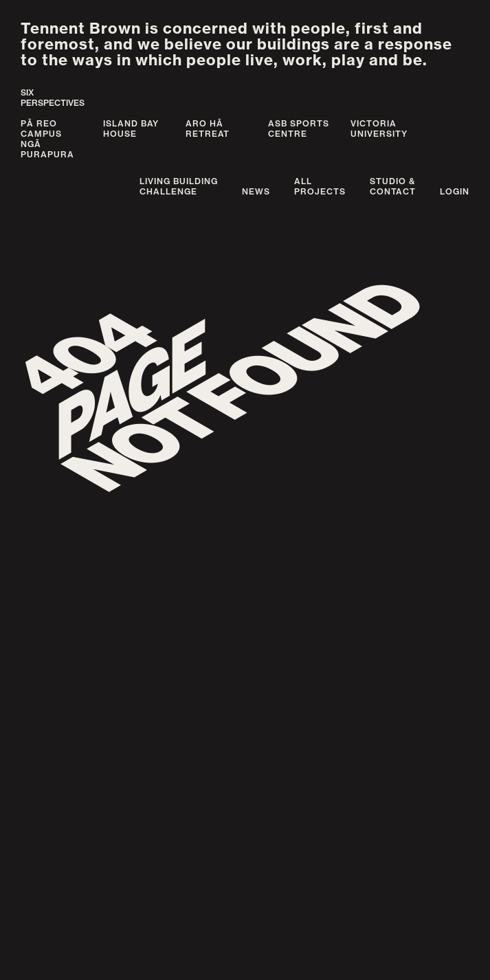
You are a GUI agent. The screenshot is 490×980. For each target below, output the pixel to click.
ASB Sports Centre (299, 129)
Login (455, 191)
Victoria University (379, 129)
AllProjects (320, 186)
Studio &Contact (393, 186)
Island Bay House (131, 129)
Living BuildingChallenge (179, 186)
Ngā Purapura (47, 149)
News (256, 191)
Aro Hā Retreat (208, 129)
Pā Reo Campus (41, 129)
